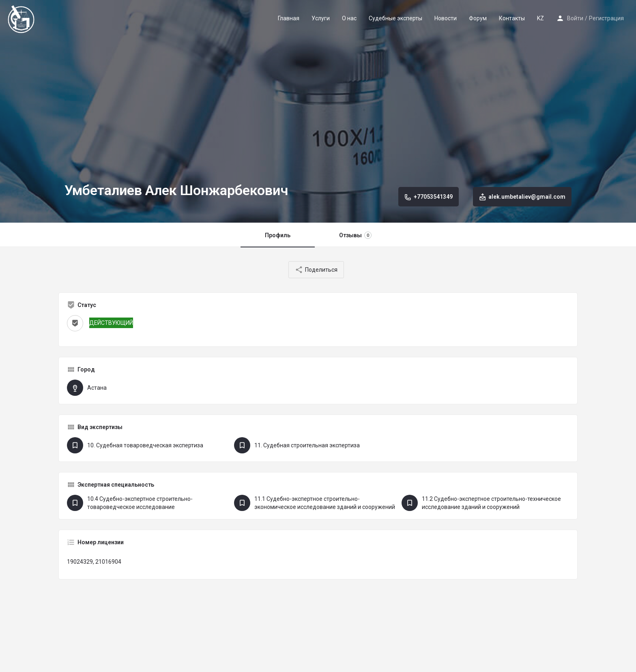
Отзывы (355, 235)
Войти (575, 18)
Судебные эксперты (395, 18)
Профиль (278, 235)
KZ (540, 18)
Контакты (512, 18)
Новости (446, 18)
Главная (289, 18)
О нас (349, 18)
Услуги (321, 18)
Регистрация (606, 18)
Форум (478, 18)
